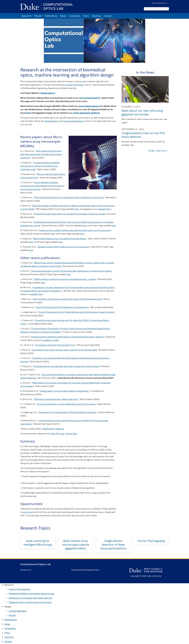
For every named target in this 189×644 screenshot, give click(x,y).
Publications (51, 16)
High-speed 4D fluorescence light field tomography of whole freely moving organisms (41, 154)
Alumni (12, 615)
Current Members (18, 611)
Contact (108, 16)
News (63, 16)
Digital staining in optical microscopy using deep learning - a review (65, 279)
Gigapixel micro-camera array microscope (30, 602)
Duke (53, 434)
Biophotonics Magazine (54, 429)
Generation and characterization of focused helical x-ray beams (68, 412)
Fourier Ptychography (20, 589)
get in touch (28, 512)
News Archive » (159, 151)
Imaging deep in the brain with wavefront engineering (64, 391)
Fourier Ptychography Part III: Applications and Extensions (62, 307)
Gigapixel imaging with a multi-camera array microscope (63, 247)
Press (86, 16)
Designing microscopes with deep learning (30, 598)
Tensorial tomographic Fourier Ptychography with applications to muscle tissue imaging (71, 271)
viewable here (104, 209)
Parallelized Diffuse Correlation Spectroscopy (32, 594)
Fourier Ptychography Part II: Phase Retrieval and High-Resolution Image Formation (77, 312)
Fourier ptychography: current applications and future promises (66, 404)
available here (36, 294)
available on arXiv (50, 340)
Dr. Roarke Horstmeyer (73, 85)
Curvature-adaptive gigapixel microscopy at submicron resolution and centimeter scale (40, 166)
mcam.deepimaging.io (74, 121)
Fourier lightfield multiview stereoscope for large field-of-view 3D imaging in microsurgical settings (42, 186)
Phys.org (60, 434)
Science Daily (71, 434)
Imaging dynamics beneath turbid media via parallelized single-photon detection (68, 337)
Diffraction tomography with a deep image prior (56, 399)
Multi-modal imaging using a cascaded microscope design (60, 239)
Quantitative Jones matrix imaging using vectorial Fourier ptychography (64, 350)
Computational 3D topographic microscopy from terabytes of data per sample (69, 214)
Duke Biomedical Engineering (85, 570)
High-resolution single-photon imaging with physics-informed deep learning (67, 299)
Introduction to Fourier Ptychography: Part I (55, 345)
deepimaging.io (52, 121)
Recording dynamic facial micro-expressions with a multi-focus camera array (69, 197)
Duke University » (160, 3)
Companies (75, 16)
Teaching (96, 16)
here (77, 209)
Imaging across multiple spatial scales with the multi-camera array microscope (75, 230)
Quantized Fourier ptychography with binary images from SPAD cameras (66, 366)
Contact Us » (26, 570)
